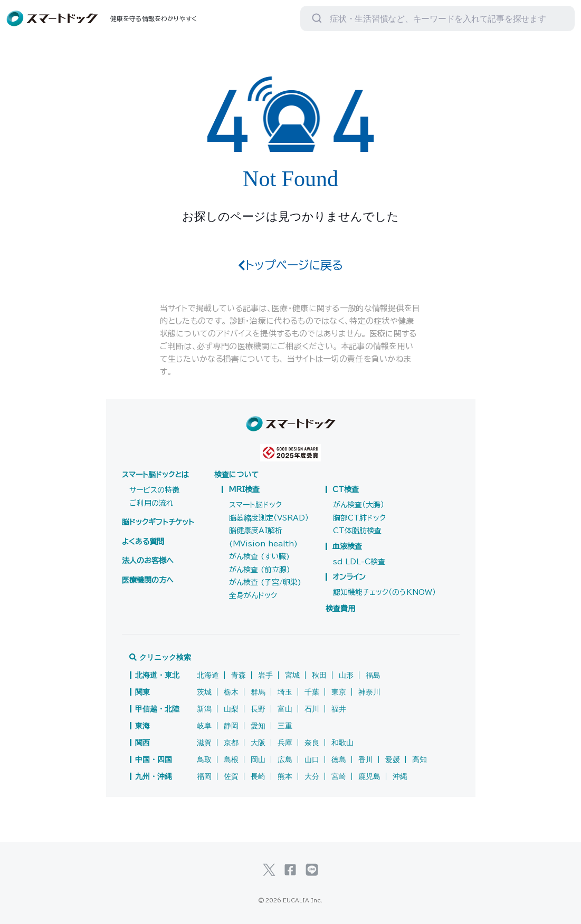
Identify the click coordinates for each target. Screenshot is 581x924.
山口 (312, 759)
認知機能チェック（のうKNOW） (384, 592)
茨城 (204, 692)
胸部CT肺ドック (359, 518)
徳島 (339, 759)
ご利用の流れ (151, 503)
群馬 (258, 692)
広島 (285, 759)
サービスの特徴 (154, 490)
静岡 (231, 726)
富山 (285, 709)
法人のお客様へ (148, 561)
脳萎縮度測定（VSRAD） (269, 518)
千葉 (312, 692)
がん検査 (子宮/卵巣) (265, 582)
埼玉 (285, 692)
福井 (339, 709)
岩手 (265, 675)
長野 (258, 709)
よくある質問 (143, 542)
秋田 (319, 675)
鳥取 (204, 759)
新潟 (204, 709)
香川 (366, 759)
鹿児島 (369, 776)
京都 (231, 743)
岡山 (258, 759)
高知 (420, 759)
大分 (312, 776)
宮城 (292, 675)
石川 (312, 709)
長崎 (258, 776)
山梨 (231, 709)
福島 (373, 675)
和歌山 (342, 743)
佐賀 (231, 776)
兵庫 (285, 743)
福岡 (204, 776)
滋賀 (204, 743)
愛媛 (393, 759)
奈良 (312, 743)
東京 (339, 692)
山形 (346, 675)
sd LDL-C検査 (359, 562)
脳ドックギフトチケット (158, 522)
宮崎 (339, 776)
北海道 (208, 675)
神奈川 (369, 692)
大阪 (258, 743)
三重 (285, 726)
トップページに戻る (290, 265)
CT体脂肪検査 (357, 531)
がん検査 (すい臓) (259, 556)
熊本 (285, 776)
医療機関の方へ (148, 580)
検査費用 (340, 609)
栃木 (231, 692)
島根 (231, 759)
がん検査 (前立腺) (260, 570)
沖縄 (400, 776)
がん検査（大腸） (359, 505)
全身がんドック (253, 595)
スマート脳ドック (255, 505)
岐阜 (204, 726)
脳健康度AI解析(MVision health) (263, 537)
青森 (239, 675)
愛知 (258, 726)
